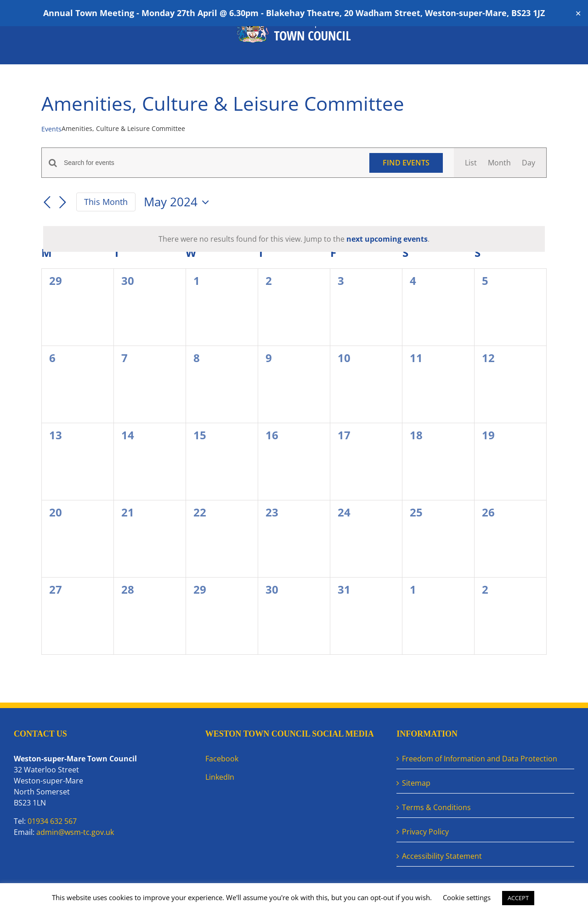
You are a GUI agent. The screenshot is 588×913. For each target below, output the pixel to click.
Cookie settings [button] (467, 897)
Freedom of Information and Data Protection (480, 759)
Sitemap (416, 783)
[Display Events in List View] (471, 163)
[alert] (294, 239)
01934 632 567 (52, 821)
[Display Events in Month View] (499, 163)
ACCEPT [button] (518, 898)
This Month (106, 202)
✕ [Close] (578, 13)
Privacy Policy (425, 832)
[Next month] (62, 203)
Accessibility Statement (442, 856)
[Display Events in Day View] (529, 163)
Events (51, 129)
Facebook (222, 759)
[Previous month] (47, 203)
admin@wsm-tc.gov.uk (75, 832)
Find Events (406, 163)
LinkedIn (220, 777)
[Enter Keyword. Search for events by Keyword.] (211, 163)
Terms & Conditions (436, 807)
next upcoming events (387, 239)
